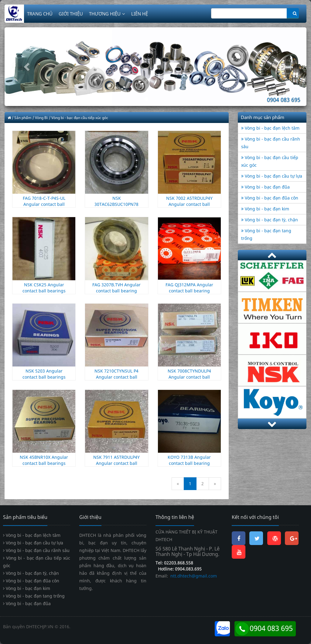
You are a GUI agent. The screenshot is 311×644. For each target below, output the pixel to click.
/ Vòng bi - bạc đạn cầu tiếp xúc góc (79, 118)
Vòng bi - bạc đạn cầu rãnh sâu (36, 550)
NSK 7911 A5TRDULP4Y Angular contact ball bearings (116, 463)
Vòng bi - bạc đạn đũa (265, 187)
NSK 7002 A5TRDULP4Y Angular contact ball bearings (189, 204)
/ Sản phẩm (22, 118)
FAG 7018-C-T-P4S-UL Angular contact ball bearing (44, 204)
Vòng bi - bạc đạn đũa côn (270, 198)
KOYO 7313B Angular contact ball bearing (189, 460)
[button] (27, 67)
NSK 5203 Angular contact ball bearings (44, 374)
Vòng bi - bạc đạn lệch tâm (270, 128)
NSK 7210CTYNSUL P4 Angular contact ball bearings (116, 377)
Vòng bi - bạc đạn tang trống (34, 596)
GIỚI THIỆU (71, 14)
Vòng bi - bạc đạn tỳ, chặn (270, 220)
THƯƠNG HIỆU (107, 14)
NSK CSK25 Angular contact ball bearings (44, 288)
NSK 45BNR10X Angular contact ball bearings (44, 460)
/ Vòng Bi (40, 118)
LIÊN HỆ (140, 14)
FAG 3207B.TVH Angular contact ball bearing (116, 288)
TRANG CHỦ (40, 14)
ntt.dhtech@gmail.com (193, 576)
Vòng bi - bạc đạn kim (265, 209)
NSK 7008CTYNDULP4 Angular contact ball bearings (189, 377)
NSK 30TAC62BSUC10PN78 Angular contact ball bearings (116, 207)
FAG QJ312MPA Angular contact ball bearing (189, 288)
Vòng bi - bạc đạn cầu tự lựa (272, 176)
